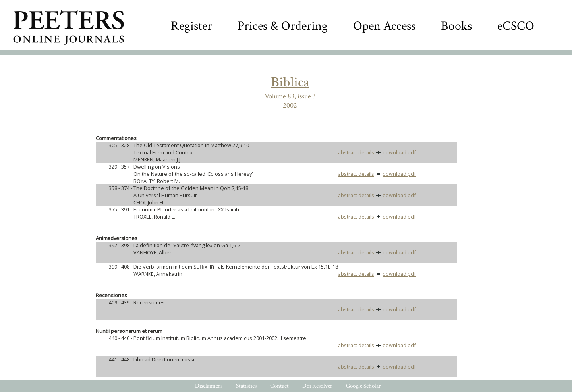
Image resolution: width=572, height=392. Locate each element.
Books (456, 26)
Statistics (246, 386)
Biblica (290, 82)
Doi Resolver (317, 386)
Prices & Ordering (283, 26)
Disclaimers (209, 386)
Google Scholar (363, 386)
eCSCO (516, 26)
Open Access (384, 26)
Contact (279, 386)
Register (191, 26)
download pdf (399, 152)
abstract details (356, 152)
